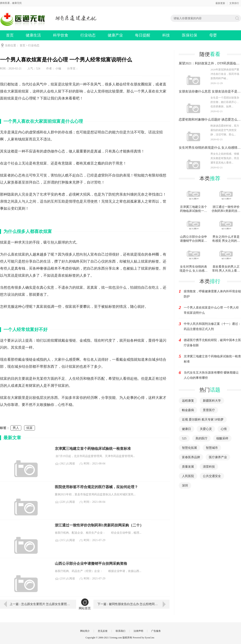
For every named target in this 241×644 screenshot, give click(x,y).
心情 (224, 429)
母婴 (213, 35)
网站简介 (85, 631)
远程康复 (188, 401)
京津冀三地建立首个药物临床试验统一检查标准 (212, 359)
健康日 (186, 429)
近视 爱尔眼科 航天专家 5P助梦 (203, 420)
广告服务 (156, 631)
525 (184, 438)
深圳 (185, 486)
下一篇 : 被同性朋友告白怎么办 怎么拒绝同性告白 (131, 604)
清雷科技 (209, 467)
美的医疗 (201, 438)
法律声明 (138, 631)
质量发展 (188, 467)
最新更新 (220, 3)
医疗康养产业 (218, 457)
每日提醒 (143, 35)
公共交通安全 (212, 476)
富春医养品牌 (191, 457)
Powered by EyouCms (143, 638)
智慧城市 (212, 448)
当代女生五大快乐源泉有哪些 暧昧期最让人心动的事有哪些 (211, 375)
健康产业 (115, 35)
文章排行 (234, 3)
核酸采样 (222, 438)
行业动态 (88, 35)
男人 (16, 428)
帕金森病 (188, 410)
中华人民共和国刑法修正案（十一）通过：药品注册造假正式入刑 (212, 326)
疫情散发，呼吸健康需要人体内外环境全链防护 (212, 294)
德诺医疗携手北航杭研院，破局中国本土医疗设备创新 (212, 343)
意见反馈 (103, 631)
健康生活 (33, 35)
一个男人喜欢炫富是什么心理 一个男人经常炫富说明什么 (211, 310)
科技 (166, 35)
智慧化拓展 (189, 448)
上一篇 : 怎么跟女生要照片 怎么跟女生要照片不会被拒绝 (40, 604)
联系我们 (120, 631)
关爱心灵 (206, 429)
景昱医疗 (209, 410)
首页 (10, 35)
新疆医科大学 (212, 401)
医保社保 (190, 35)
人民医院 (188, 476)
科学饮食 (61, 35)
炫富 (30, 428)
